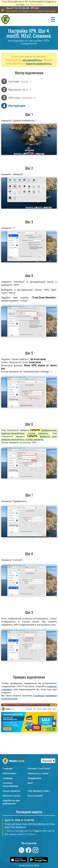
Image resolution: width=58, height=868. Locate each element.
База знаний (35, 796)
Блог (30, 783)
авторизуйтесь (32, 60)
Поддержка (34, 778)
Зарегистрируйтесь (39, 63)
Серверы (8, 778)
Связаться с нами (38, 773)
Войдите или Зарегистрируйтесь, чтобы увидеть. (29, 432)
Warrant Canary (12, 796)
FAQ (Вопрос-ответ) (39, 791)
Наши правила (11, 791)
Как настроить (34, 4)
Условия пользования (10, 784)
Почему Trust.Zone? (39, 768)
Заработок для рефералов (11, 802)
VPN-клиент (10, 773)
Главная (7, 768)
